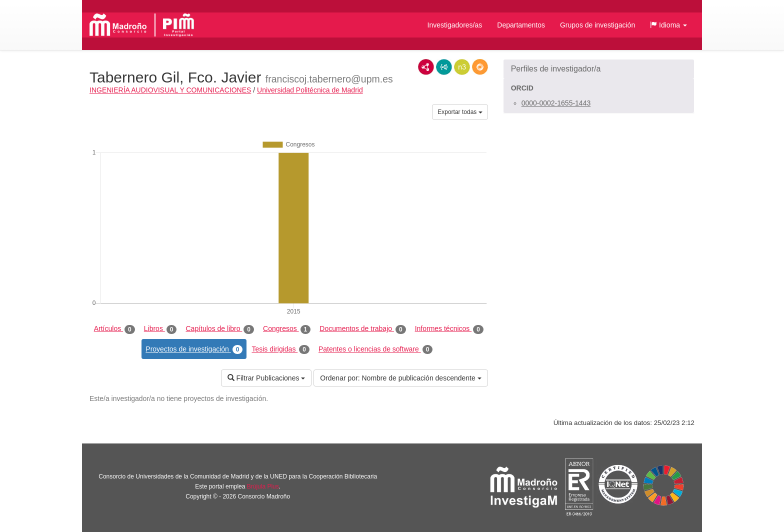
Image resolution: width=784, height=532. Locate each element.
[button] (668, 25)
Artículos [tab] (114, 329)
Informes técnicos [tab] (449, 329)
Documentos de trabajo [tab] (362, 329)
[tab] (599, 69)
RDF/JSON (480, 67)
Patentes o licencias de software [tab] (375, 349)
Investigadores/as (455, 25)
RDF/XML (426, 67)
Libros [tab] (160, 329)
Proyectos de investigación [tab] (194, 349)
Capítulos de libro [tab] (220, 329)
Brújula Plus (263, 486)
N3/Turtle (462, 67)
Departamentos (521, 25)
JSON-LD (444, 67)
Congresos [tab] (287, 329)
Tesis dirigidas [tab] (280, 349)
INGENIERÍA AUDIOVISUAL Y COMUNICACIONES (170, 90)
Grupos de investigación (597, 25)
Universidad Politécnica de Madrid (310, 90)
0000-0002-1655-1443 (556, 103)
